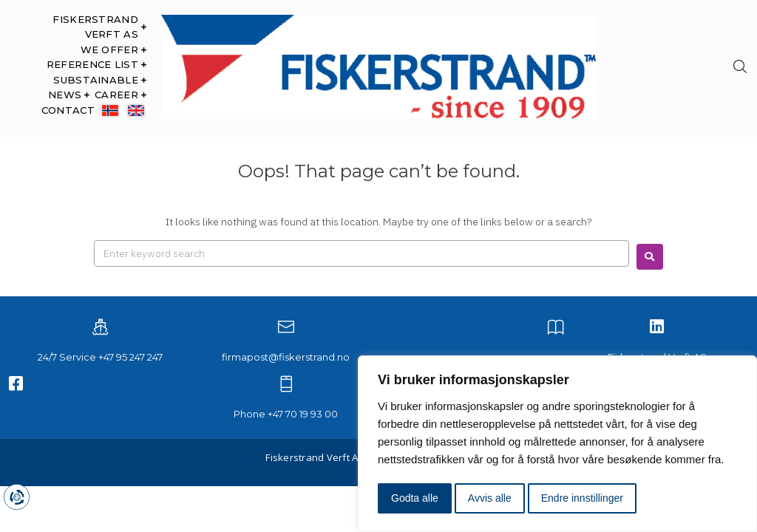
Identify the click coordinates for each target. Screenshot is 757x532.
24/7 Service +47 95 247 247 (100, 357)
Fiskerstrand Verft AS (315, 457)
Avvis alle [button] (490, 498)
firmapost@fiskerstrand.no (286, 357)
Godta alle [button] (415, 498)
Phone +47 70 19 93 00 (286, 414)
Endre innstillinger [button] (582, 498)
